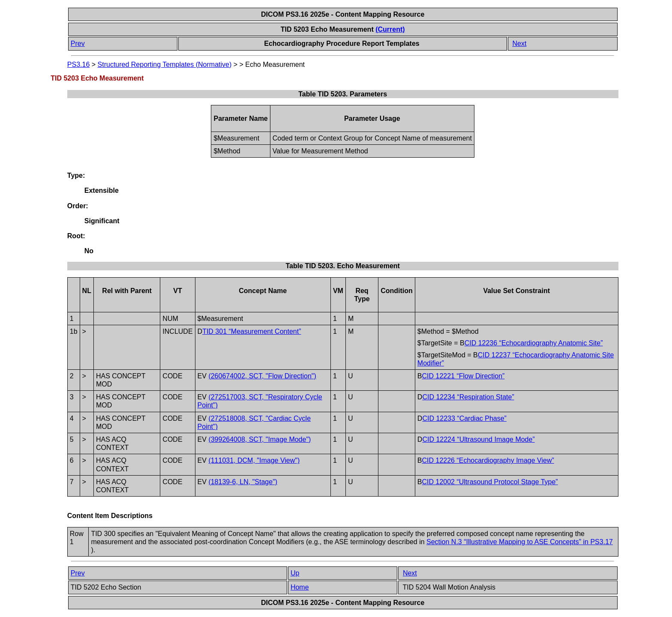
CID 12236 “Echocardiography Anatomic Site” (534, 343)
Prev (78, 43)
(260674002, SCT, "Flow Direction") (262, 376)
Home (300, 587)
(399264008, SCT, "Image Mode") (259, 439)
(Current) (390, 29)
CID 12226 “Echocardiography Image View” (488, 460)
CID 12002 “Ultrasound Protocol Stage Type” (490, 482)
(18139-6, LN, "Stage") (243, 482)
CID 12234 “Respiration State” (468, 397)
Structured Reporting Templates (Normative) (165, 64)
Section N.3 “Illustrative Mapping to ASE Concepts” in (520, 542)
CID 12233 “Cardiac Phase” (464, 418)
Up (295, 573)
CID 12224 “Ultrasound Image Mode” (478, 439)
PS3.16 (78, 64)
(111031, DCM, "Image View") (254, 460)
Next (519, 43)
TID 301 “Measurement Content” (252, 331)
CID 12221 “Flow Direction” (463, 376)
